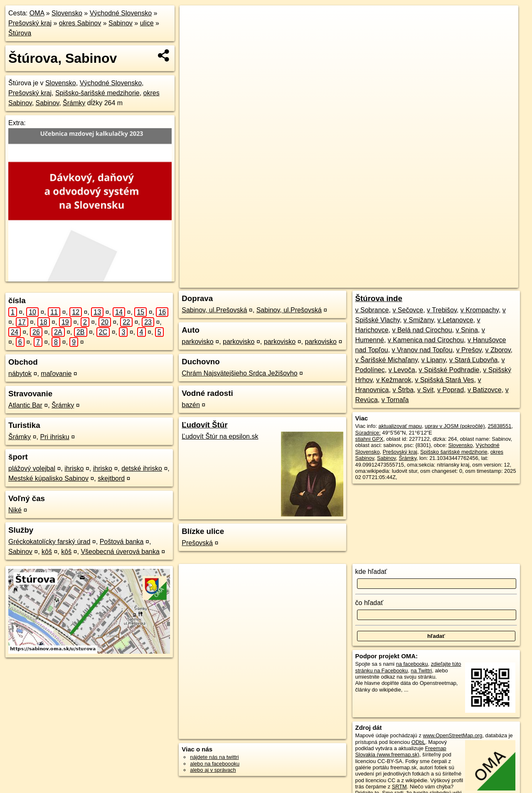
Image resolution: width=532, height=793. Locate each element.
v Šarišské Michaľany (387, 360)
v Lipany (433, 360)
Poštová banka (122, 542)
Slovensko (67, 13)
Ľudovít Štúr (204, 425)
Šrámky (74, 103)
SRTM (399, 787)
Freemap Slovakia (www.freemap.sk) (401, 751)
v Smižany (419, 320)
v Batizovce (485, 390)
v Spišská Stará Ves (444, 380)
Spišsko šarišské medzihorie (454, 452)
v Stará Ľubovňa (474, 360)
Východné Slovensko (121, 13)
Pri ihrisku (54, 437)
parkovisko (197, 342)
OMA (37, 13)
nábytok (20, 374)
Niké (15, 510)
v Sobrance (372, 310)
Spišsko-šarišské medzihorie (97, 93)
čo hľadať (369, 603)
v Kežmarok (394, 380)
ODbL (418, 742)
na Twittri (421, 671)
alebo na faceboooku (215, 764)
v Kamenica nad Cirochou (426, 340)
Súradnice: (368, 433)
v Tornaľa (395, 400)
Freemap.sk (418, 282)
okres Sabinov (80, 23)
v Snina (467, 330)
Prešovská (197, 543)
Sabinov (121, 23)
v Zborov (498, 350)
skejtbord (111, 478)
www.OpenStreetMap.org (452, 735)
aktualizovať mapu (400, 426)
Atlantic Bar (25, 405)
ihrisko (74, 468)
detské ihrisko (142, 468)
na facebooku (412, 664)
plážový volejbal (32, 468)
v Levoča (402, 370)
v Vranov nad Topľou (422, 350)
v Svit (425, 390)
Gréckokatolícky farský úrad (49, 542)
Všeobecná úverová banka (120, 552)
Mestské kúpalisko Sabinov (48, 478)
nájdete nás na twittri (214, 757)
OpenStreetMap (374, 282)
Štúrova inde (379, 298)
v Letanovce (455, 320)
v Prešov (469, 350)
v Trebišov (442, 310)
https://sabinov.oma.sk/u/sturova (481, 282)
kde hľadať (371, 572)
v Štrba (403, 390)
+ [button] (194, 20)
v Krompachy (480, 310)
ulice (147, 23)
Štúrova (20, 33)
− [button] (194, 32)
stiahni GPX (369, 439)
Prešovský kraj (30, 23)
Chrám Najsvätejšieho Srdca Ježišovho (239, 373)
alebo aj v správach (213, 770)
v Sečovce (408, 310)
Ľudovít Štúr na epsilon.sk (220, 436)
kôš (47, 552)
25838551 (500, 426)
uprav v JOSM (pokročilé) (455, 426)
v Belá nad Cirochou (422, 330)
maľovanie (56, 374)
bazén (191, 405)
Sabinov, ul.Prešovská (214, 310)
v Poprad (451, 390)
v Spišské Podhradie (449, 370)
